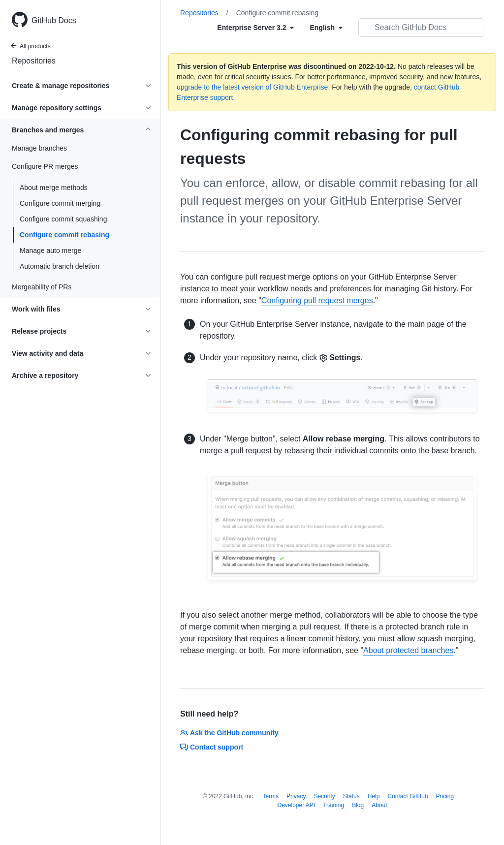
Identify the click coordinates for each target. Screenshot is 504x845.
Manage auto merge (50, 250)
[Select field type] (255, 28)
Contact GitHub (408, 796)
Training (333, 805)
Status (351, 796)
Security (324, 796)
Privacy (296, 796)
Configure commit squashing (63, 219)
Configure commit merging (60, 203)
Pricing (445, 796)
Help (374, 796)
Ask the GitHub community (229, 733)
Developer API (296, 805)
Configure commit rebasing (64, 235)
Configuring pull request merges (317, 300)
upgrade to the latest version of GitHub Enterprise (252, 87)
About (379, 805)
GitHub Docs (54, 20)
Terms (270, 796)
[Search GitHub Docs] (421, 28)
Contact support (212, 747)
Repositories (34, 61)
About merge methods (54, 188)
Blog (358, 805)
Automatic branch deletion (60, 266)
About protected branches (408, 650)
